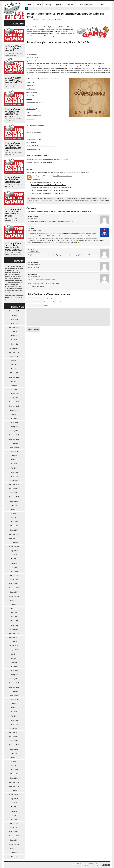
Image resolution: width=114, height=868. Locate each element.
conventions (31, 201)
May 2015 (14, 613)
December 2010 (14, 832)
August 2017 (14, 501)
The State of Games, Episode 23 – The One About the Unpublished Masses (51, 188)
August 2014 (14, 650)
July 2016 (14, 555)
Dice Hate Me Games (85, 5)
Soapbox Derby (31, 89)
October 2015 (14, 592)
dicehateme (36, 19)
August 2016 (14, 551)
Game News (46, 198)
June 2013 (14, 708)
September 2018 (14, 447)
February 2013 (14, 724)
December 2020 (14, 377)
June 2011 (14, 807)
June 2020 (14, 381)
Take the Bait (30, 85)
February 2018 (14, 476)
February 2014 (14, 675)
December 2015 (14, 584)
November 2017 (14, 489)
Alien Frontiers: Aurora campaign (35, 126)
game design (50, 201)
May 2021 (14, 361)
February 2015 (14, 625)
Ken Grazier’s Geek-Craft (33, 149)
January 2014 (14, 679)
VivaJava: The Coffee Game (34, 159)
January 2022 (14, 348)
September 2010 (14, 844)
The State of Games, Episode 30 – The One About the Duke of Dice (49, 190)
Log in (98, 864)
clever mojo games (103, 198)
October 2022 (14, 332)
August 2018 (14, 452)
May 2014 (14, 662)
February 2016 (14, 576)
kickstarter (67, 201)
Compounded (30, 82)
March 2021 (14, 369)
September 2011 (14, 795)
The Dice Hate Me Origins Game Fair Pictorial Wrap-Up (42, 146)
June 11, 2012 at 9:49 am (34, 218)
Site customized (81, 866)
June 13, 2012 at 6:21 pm (34, 252)
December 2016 (14, 534)
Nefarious (29, 99)
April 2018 (14, 468)
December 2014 (14, 633)
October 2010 (14, 840)
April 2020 (14, 390)
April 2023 (14, 315)
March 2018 (14, 472)
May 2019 (14, 414)
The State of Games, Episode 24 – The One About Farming (47, 193)
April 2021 (14, 365)
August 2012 (14, 749)
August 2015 (14, 600)
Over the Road (31, 119)
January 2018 (14, 480)
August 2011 (14, 799)
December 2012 (14, 733)
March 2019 (14, 423)
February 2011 (14, 824)
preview (82, 201)
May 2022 (14, 340)
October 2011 (14, 790)
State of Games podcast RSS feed (63, 176)
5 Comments (58, 19)
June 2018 (14, 460)
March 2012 (14, 770)
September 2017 (14, 497)
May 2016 (14, 563)
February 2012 (14, 774)
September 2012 (14, 745)
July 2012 (14, 753)
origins (73, 201)
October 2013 (14, 691)
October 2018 (14, 443)
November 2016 (14, 538)
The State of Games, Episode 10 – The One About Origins (47, 182)
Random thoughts (66, 198)
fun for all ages (42, 201)
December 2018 (14, 435)
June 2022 (14, 336)
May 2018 (14, 464)
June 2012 (14, 757)
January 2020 (14, 398)
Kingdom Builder (31, 109)
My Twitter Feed (26, 8)
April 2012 (14, 766)
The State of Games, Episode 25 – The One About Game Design (49, 185)
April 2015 (14, 617)
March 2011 (14, 819)
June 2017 (14, 509)
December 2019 (14, 402)
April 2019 (14, 418)
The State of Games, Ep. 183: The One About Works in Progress (13, 212)
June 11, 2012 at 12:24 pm (34, 231)
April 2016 (14, 567)
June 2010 (14, 857)
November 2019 (14, 406)
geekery (56, 201)
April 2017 (14, 518)
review (103, 201)
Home (30, 5)
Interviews (53, 198)
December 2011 (14, 782)
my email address (10, 290)
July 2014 (14, 654)
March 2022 (14, 344)
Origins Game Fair (32, 142)
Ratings (49, 5)
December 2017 (14, 485)
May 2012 (14, 762)
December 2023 (14, 311)
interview (62, 201)
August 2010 (14, 848)
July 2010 (14, 852)
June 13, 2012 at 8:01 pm (34, 264)
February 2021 (14, 373)
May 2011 (14, 811)
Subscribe (60, 5)
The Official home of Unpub (34, 139)
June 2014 (14, 658)
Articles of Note (38, 198)
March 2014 (14, 671)
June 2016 (14, 559)
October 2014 (14, 642)
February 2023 (14, 323)
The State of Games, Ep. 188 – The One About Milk (13, 48)
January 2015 (14, 629)
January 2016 (14, 580)
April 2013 (14, 716)
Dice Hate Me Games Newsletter (38, 173)
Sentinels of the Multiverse (34, 116)
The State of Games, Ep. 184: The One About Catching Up (13, 179)
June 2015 (14, 609)
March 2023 (14, 319)
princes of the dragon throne (93, 201)
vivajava (34, 203)
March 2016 (14, 571)
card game (95, 198)
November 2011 (14, 786)
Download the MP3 (32, 54)
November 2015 (14, 588)
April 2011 (14, 815)
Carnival (29, 163)
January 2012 (14, 778)
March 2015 (14, 621)
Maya (28, 112)
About (39, 5)
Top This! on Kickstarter (33, 129)
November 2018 (14, 439)
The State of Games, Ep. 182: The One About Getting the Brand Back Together (14, 246)
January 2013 (14, 728)
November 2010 (14, 836)
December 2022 (14, 328)
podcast (59, 198)
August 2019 (14, 410)
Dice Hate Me (14, 10)
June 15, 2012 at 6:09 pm (34, 277)
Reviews (74, 198)
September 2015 (14, 596)
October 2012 (14, 741)
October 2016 (14, 542)
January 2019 (14, 431)
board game (88, 198)
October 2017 (14, 493)
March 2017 (14, 522)
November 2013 (14, 687)
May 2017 (14, 514)
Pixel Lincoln (30, 132)
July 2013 (14, 704)
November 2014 (14, 638)
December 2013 (14, 683)
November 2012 (14, 737)
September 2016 (14, 547)
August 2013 (14, 700)
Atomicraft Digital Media (93, 866)
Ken (29, 229)
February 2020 (14, 394)
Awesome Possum (32, 92)
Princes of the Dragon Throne (35, 102)
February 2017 (14, 526)
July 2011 (14, 803)
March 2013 (14, 720)
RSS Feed (101, 5)
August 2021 (14, 356)
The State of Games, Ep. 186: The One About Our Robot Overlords (13, 113)
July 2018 (14, 456)
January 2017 (14, 530)
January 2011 (14, 828)
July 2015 (14, 604)
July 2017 (14, 505)
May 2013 (14, 712)
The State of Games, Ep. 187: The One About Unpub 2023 (13, 80)
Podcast (71, 5)
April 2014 (14, 666)
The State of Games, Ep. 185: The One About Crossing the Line (13, 147)
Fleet (28, 106)
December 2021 (14, 352)
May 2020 (14, 385)
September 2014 (14, 646)
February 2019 (14, 427)
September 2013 (14, 695)
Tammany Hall (30, 96)
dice (36, 201)
